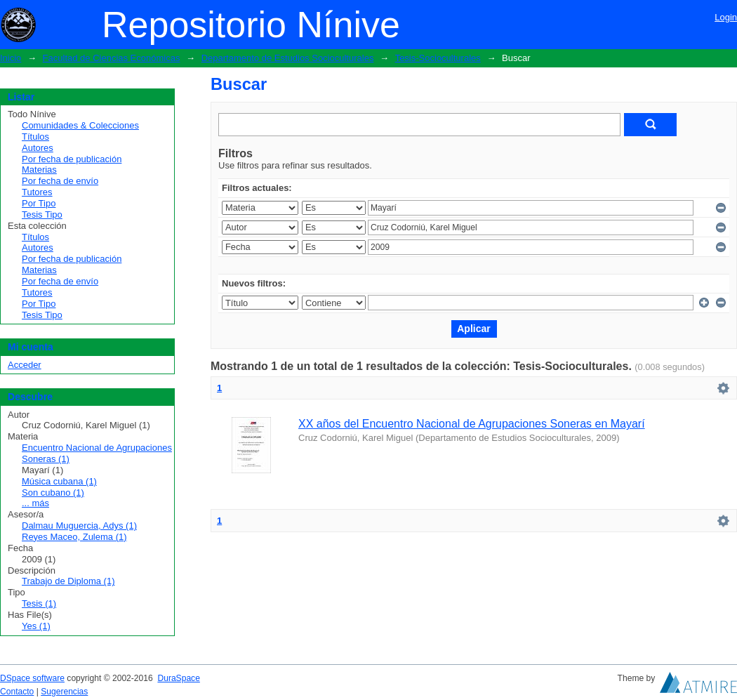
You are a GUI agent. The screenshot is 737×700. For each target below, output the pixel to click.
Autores (38, 148)
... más (35, 503)
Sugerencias (64, 692)
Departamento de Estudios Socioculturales (288, 58)
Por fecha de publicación (72, 159)
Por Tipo (39, 203)
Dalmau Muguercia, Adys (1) (79, 526)
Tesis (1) (39, 603)
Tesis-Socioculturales (438, 58)
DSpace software (32, 678)
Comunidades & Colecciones (80, 125)
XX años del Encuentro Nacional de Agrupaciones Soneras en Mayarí (472, 424)
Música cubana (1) (59, 481)
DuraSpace (178, 678)
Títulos (35, 137)
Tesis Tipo (42, 214)
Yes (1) (36, 626)
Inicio (11, 58)
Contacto (17, 692)
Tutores (37, 192)
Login (726, 17)
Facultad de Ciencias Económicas (112, 58)
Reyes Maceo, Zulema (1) (74, 537)
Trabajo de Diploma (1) (68, 581)
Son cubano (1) (53, 493)
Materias (39, 170)
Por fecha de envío (60, 181)
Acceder (25, 365)
